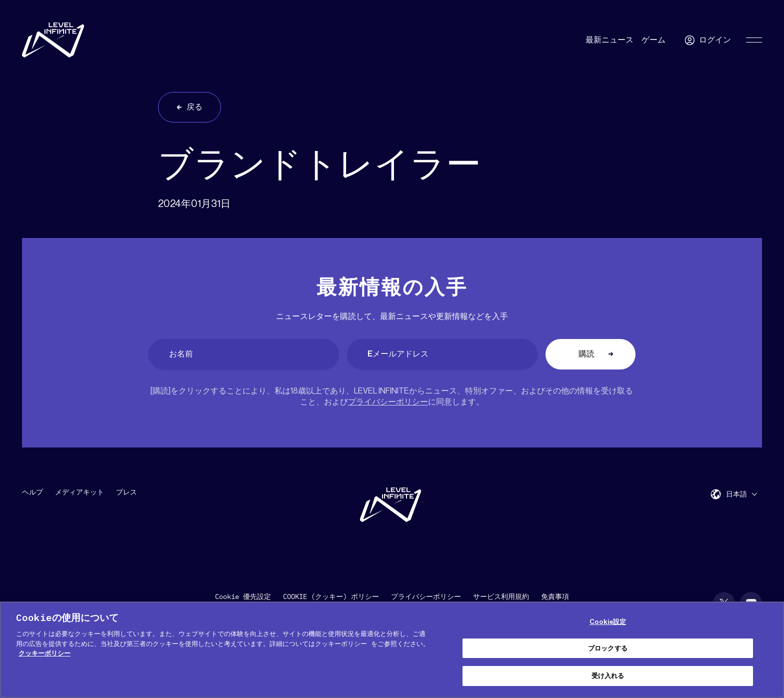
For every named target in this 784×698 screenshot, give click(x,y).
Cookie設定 (608, 622)
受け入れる (608, 676)
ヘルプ (32, 492)
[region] (392, 650)
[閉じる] (768, 648)
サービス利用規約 (501, 597)
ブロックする (608, 648)
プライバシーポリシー (388, 402)
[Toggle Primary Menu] (754, 40)
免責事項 (555, 597)
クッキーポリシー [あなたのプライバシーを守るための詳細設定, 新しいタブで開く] (44, 653)
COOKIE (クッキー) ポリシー (331, 597)
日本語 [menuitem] (736, 494)
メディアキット (79, 492)
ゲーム (653, 40)
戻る (194, 107)
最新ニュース (609, 40)
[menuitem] (741, 494)
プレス (126, 492)
